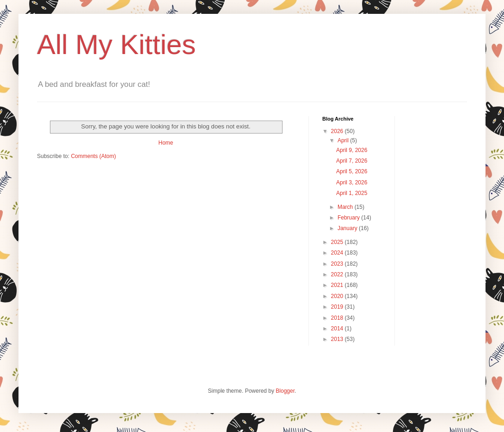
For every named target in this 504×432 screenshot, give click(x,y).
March (346, 207)
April (344, 140)
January (348, 228)
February (349, 218)
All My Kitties (116, 45)
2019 (338, 307)
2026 (338, 131)
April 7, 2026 (352, 161)
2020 (338, 296)
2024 (338, 253)
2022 (338, 274)
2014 (338, 329)
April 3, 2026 (352, 183)
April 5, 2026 (352, 171)
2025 (338, 242)
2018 (338, 318)
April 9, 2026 (352, 150)
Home (166, 143)
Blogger (285, 391)
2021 (338, 285)
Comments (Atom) (93, 156)
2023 (338, 264)
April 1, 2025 (352, 193)
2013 (338, 339)
